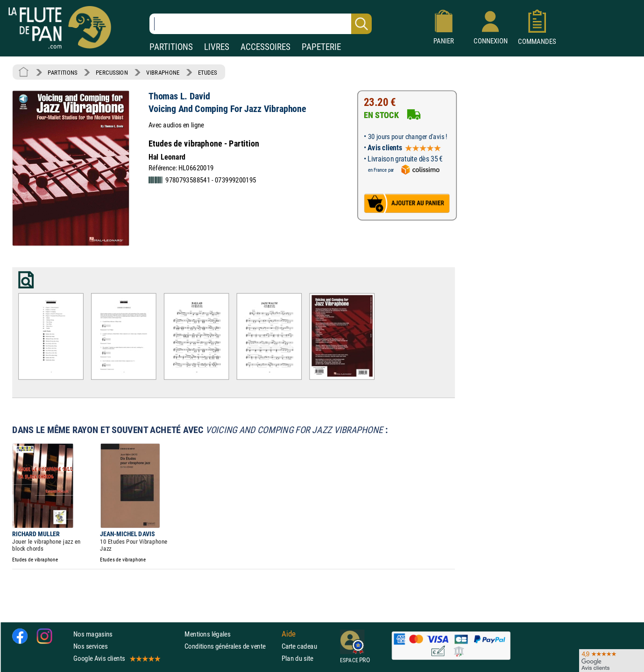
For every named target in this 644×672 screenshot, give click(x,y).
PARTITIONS (171, 47)
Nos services (90, 646)
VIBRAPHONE (163, 72)
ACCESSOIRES (265, 47)
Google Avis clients (116, 658)
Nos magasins (93, 633)
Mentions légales (207, 633)
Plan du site (297, 658)
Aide (289, 634)
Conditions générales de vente (231, 646)
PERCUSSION (112, 72)
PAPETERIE (321, 47)
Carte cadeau (299, 646)
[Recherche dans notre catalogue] (261, 24)
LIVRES (217, 47)
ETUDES (208, 72)
